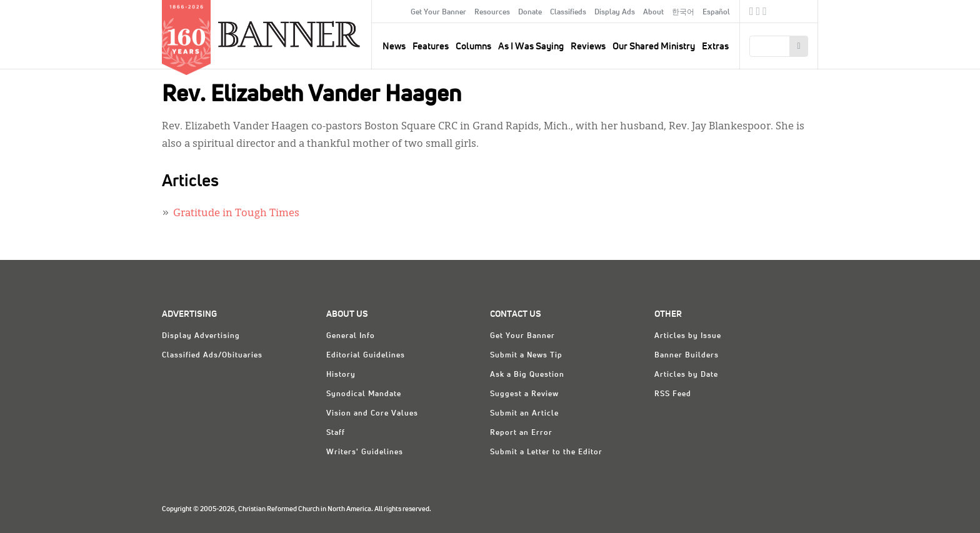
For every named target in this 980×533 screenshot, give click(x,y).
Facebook (752, 13)
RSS (765, 13)
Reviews (588, 47)
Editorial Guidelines (366, 356)
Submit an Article (524, 414)
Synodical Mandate (364, 394)
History (341, 375)
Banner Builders (687, 356)
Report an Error (521, 433)
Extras (715, 47)
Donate (530, 12)
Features (431, 47)
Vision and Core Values (372, 414)
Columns (473, 47)
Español (716, 12)
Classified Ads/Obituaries (212, 356)
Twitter (758, 13)
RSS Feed (673, 394)
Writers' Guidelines (365, 452)
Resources (492, 12)
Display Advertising (201, 336)
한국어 (683, 12)
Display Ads (615, 12)
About (653, 12)
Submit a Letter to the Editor (546, 452)
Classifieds (568, 12)
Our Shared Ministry (654, 47)
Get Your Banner (438, 12)
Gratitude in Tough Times (236, 214)
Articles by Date (686, 375)
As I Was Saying (531, 47)
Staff (336, 433)
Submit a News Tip (526, 356)
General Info (351, 336)
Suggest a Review (524, 394)
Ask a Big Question (527, 375)
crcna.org (802, 11)
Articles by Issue (688, 336)
